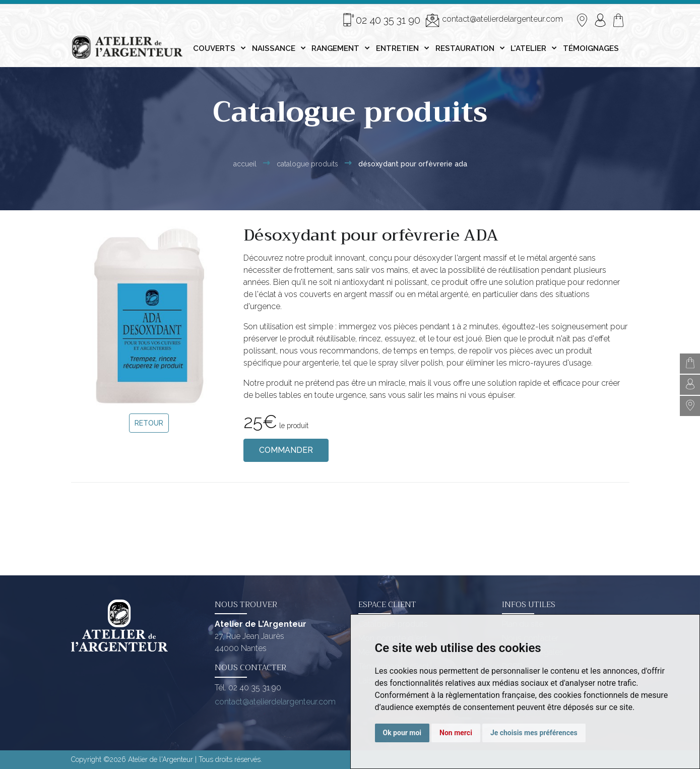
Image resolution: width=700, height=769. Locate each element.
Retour (149, 423)
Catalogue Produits (307, 164)
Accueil (245, 164)
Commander (286, 450)
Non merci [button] (456, 733)
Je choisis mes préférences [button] (534, 733)
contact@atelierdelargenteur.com (494, 20)
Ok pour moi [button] (402, 733)
